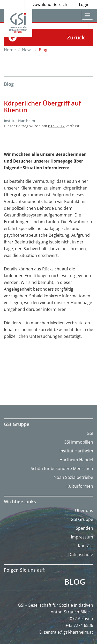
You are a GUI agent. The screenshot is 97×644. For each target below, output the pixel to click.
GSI (90, 433)
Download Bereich (49, 4)
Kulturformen (80, 486)
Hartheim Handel (76, 460)
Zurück (76, 37)
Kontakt (85, 546)
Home (10, 50)
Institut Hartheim (76, 451)
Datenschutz (81, 555)
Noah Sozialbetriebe (73, 477)
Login (84, 4)
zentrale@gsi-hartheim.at (68, 632)
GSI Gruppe (82, 519)
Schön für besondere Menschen (62, 468)
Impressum (82, 537)
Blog (75, 582)
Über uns (84, 510)
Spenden (84, 528)
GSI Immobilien (78, 442)
